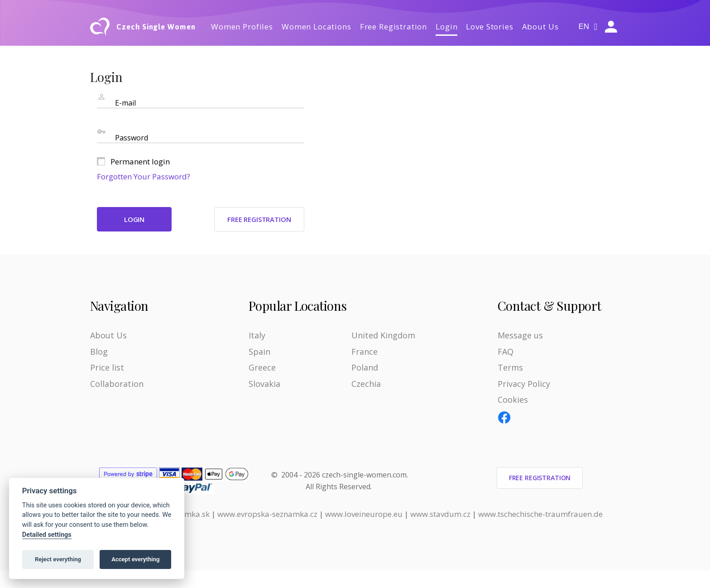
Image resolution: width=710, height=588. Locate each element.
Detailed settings (47, 535)
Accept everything (135, 559)
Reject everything (58, 559)
